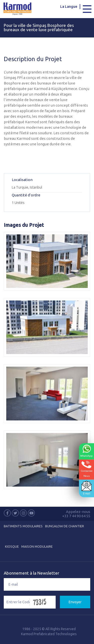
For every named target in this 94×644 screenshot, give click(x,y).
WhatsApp (86, 451)
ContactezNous (87, 469)
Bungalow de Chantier (65, 526)
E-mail (86, 488)
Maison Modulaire (37, 546)
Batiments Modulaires (23, 526)
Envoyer (75, 602)
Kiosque (12, 546)
